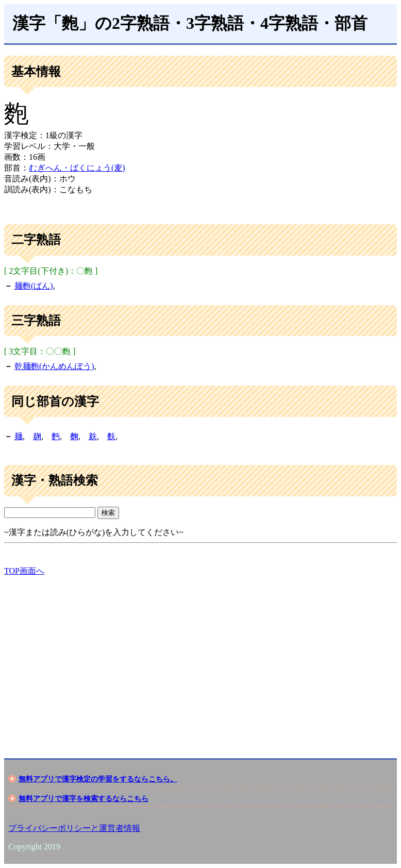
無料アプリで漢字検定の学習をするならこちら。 (98, 779)
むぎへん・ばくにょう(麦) (77, 168)
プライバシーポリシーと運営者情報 (74, 828)
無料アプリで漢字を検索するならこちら (83, 798)
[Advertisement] (201, 658)
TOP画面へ (24, 571)
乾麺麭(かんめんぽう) (54, 366)
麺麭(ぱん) (34, 286)
